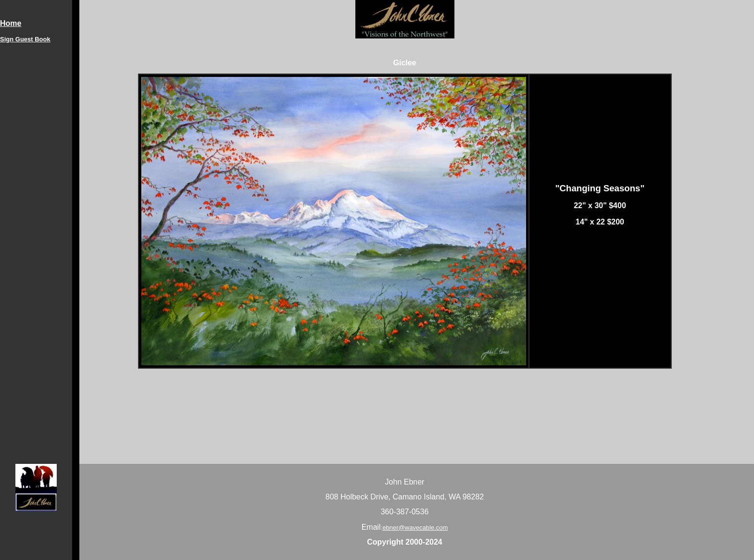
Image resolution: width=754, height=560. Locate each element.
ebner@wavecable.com (415, 528)
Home (11, 23)
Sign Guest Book (25, 39)
